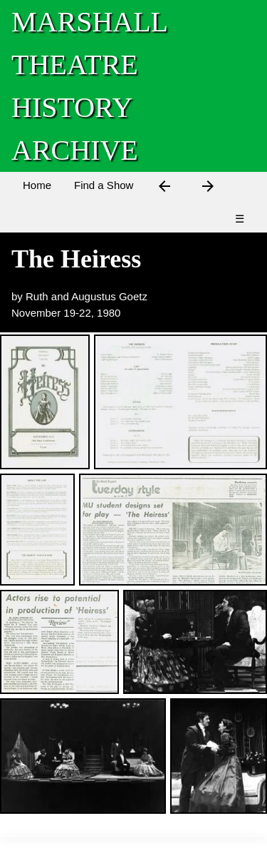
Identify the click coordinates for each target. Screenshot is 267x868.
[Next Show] (208, 189)
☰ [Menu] (240, 219)
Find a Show (104, 185)
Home (37, 185)
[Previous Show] (164, 189)
